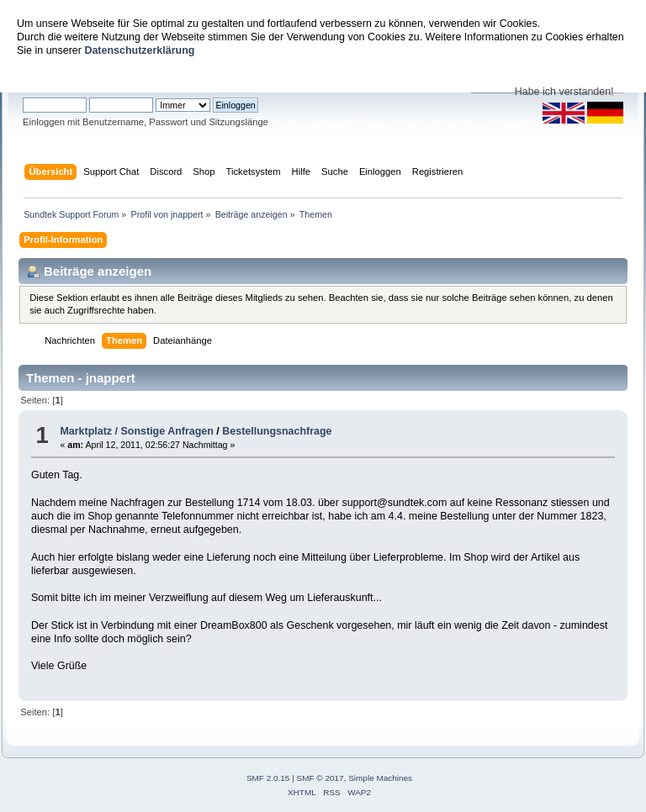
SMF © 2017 (320, 778)
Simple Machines (380, 778)
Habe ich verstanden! (564, 92)
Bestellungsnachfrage (277, 431)
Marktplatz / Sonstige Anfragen (136, 431)
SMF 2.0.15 (268, 778)
